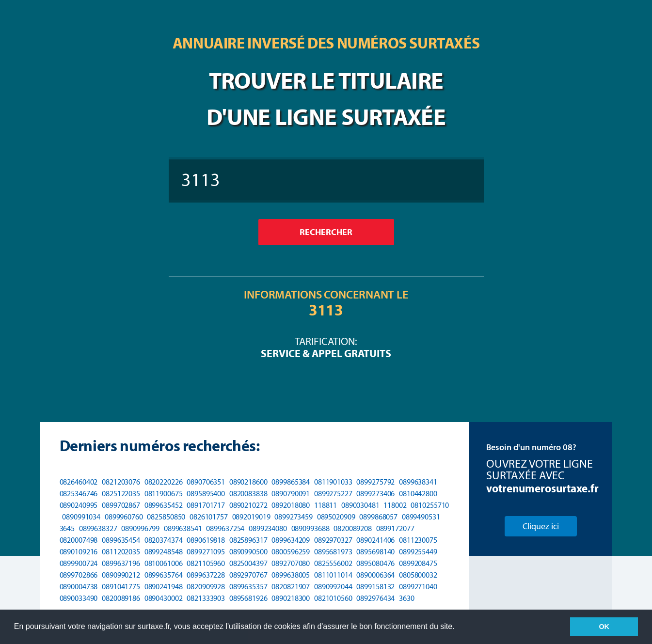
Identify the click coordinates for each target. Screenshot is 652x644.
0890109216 (79, 552)
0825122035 (121, 494)
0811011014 (333, 575)
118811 (326, 505)
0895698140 (375, 552)
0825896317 (248, 540)
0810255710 (430, 505)
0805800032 (418, 575)
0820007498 (79, 540)
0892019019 (251, 517)
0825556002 (333, 563)
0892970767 (248, 575)
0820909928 (206, 587)
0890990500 (248, 552)
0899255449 (418, 552)
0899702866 (79, 575)
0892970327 (333, 540)
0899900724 (79, 563)
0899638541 (183, 528)
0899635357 (248, 587)
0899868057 (378, 517)
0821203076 (121, 482)
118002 (395, 505)
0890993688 (310, 528)
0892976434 (375, 598)
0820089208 (353, 528)
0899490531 (421, 517)
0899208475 (418, 563)
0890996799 (140, 528)
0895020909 (336, 517)
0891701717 (206, 505)
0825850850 (166, 517)
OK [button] (604, 627)
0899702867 (121, 505)
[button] (458, 628)
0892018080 (291, 505)
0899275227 (333, 494)
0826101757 (209, 517)
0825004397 (248, 563)
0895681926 (248, 598)
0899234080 (268, 528)
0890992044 (333, 587)
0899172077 (395, 528)
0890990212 (121, 575)
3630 (407, 598)
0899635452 (164, 505)
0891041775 (121, 587)
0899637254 (225, 528)
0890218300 (291, 598)
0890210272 (248, 505)
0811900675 (164, 494)
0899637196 (121, 563)
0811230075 (418, 540)
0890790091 (291, 494)
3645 (67, 528)
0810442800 (418, 494)
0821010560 (333, 598)
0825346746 (79, 494)
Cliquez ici (541, 526)
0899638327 (98, 528)
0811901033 (333, 482)
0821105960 (206, 563)
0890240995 (79, 505)
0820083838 (248, 494)
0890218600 (248, 482)
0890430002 (164, 598)
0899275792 (375, 482)
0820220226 (164, 482)
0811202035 (121, 552)
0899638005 (291, 575)
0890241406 (375, 540)
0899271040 (418, 587)
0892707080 (291, 563)
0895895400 (206, 494)
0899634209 (291, 540)
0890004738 (79, 587)
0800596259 (291, 552)
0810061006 (164, 563)
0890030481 (360, 505)
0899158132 (375, 587)
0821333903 (206, 598)
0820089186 (121, 598)
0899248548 (164, 552)
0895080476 (375, 563)
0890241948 (164, 587)
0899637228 (206, 575)
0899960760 (124, 517)
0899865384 (291, 482)
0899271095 (206, 552)
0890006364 (375, 575)
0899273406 (375, 494)
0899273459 (294, 517)
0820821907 (291, 587)
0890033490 (79, 598)
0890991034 (81, 517)
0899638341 (418, 482)
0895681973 (333, 552)
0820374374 (164, 540)
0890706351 (206, 482)
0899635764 (164, 575)
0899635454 (121, 540)
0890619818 (206, 540)
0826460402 (79, 482)
